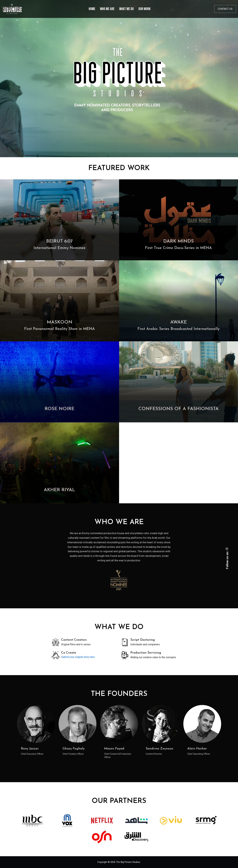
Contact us (225, 9)
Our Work (145, 9)
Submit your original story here (78, 657)
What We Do (126, 9)
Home (92, 9)
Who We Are (107, 9)
